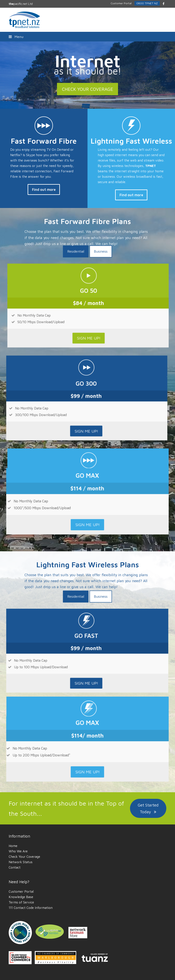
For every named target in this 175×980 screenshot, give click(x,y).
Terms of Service (21, 902)
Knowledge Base (21, 897)
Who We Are (18, 851)
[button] (87, 37)
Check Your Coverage (24, 857)
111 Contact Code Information (31, 908)
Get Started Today (148, 808)
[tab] (81, 319)
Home (13, 846)
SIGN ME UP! (80, 364)
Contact (15, 867)
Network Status (21, 862)
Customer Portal (21, 892)
